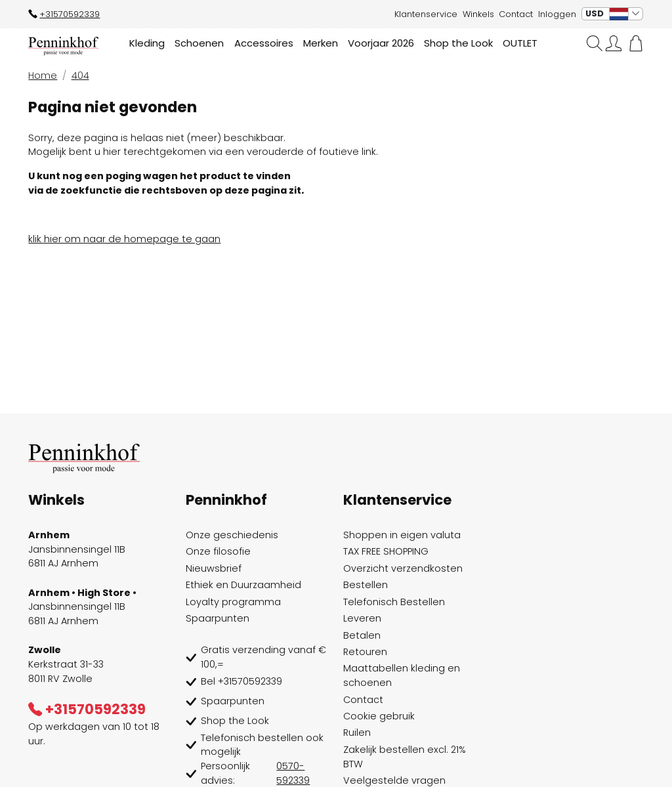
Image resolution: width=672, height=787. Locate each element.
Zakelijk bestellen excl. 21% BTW (405, 757)
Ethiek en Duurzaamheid (243, 585)
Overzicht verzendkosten (403, 568)
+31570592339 (64, 14)
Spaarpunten (218, 618)
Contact (516, 14)
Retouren (365, 652)
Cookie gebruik (379, 716)
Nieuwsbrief (214, 568)
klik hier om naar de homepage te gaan (124, 239)
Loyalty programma (233, 602)
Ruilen (357, 733)
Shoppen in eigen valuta (402, 535)
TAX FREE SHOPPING (386, 551)
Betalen (362, 635)
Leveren (362, 618)
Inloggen (557, 14)
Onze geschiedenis (232, 535)
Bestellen (366, 585)
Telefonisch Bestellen (394, 602)
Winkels (478, 14)
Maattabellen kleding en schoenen (402, 675)
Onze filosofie (218, 551)
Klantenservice (426, 14)
